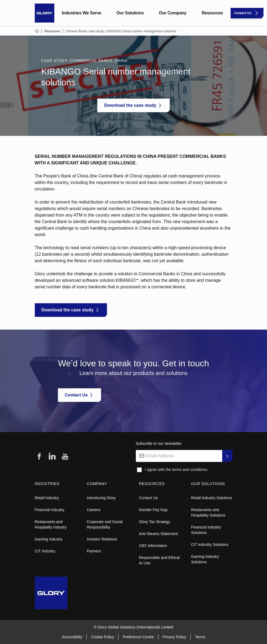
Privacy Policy (175, 637)
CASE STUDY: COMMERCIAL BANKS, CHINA (85, 61)
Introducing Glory (101, 498)
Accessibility (72, 637)
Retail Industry (47, 498)
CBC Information (153, 546)
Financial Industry (50, 510)
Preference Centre (138, 637)
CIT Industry (45, 551)
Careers (94, 510)
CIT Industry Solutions (210, 545)
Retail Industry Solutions (212, 498)
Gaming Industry (49, 539)
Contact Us (148, 498)
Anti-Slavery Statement (158, 534)
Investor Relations (102, 539)
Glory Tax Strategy (155, 522)
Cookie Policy (103, 637)
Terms (200, 637)
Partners (94, 551)
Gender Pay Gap (153, 510)
